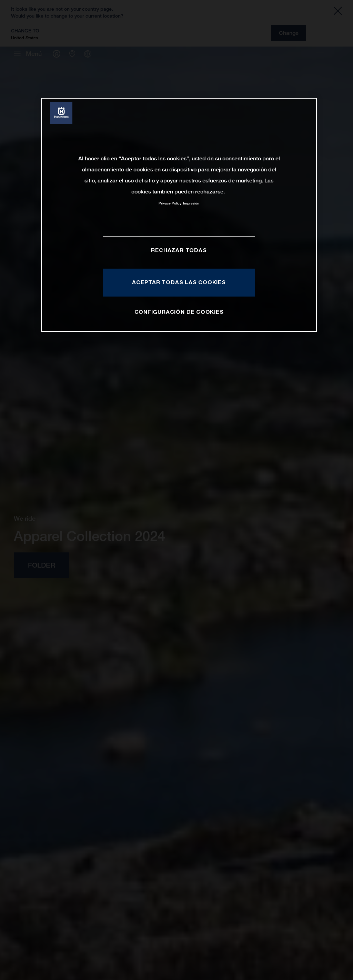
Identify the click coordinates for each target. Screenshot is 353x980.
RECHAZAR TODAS (179, 250)
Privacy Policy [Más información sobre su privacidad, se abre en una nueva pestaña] (170, 203)
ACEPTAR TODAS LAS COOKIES (179, 282)
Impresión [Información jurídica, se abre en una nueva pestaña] (191, 203)
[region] (179, 215)
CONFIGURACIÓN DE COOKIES (179, 312)
